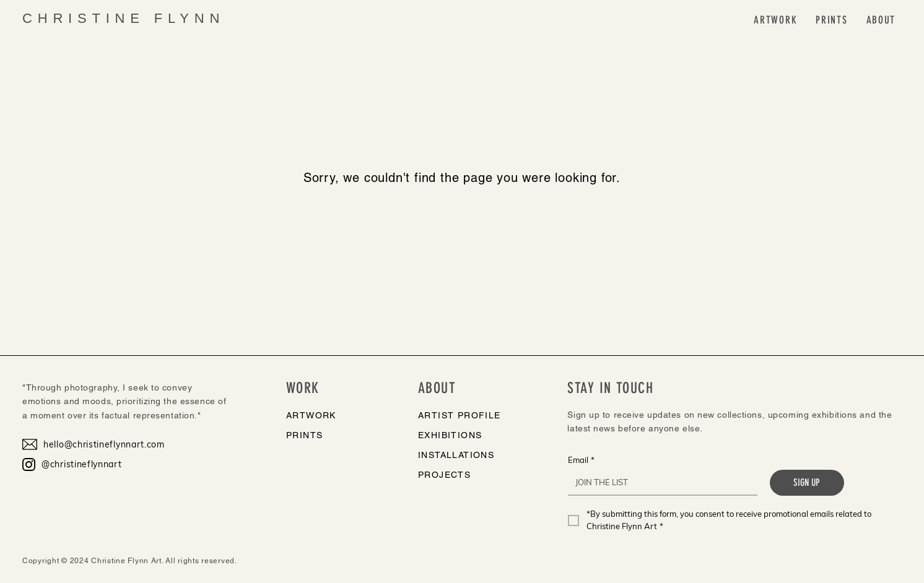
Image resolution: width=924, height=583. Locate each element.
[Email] (659, 482)
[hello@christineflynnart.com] (100, 444)
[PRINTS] (339, 435)
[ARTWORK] (339, 415)
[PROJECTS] (478, 475)
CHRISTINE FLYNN (124, 18)
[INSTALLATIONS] (478, 455)
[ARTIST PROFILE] (478, 415)
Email (581, 460)
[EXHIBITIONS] (478, 435)
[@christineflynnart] (100, 464)
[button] (775, 20)
